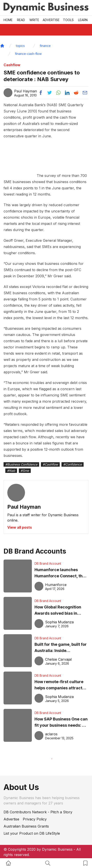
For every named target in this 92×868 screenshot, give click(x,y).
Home (8, 20)
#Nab (11, 471)
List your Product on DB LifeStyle (32, 833)
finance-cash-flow (28, 54)
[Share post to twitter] (50, 93)
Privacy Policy (35, 819)
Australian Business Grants (26, 826)
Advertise (51, 20)
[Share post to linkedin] (67, 93)
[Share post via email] (85, 93)
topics (20, 46)
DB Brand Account (48, 563)
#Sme (25, 471)
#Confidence (73, 464)
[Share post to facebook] (41, 93)
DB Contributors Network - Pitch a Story (38, 812)
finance (45, 46)
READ (21, 20)
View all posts (20, 527)
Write (34, 20)
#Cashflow (50, 464)
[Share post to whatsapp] (58, 93)
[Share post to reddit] (76, 93)
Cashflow (12, 65)
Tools (68, 20)
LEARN (83, 20)
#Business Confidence (21, 464)
